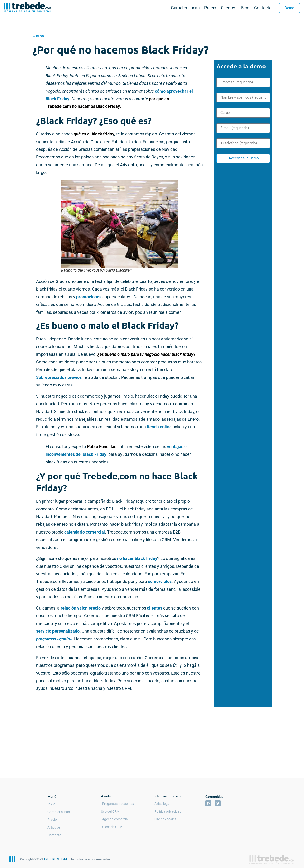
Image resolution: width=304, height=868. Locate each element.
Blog (245, 8)
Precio (210, 8)
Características (185, 8)
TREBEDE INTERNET (57, 859)
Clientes (229, 8)
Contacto (263, 8)
